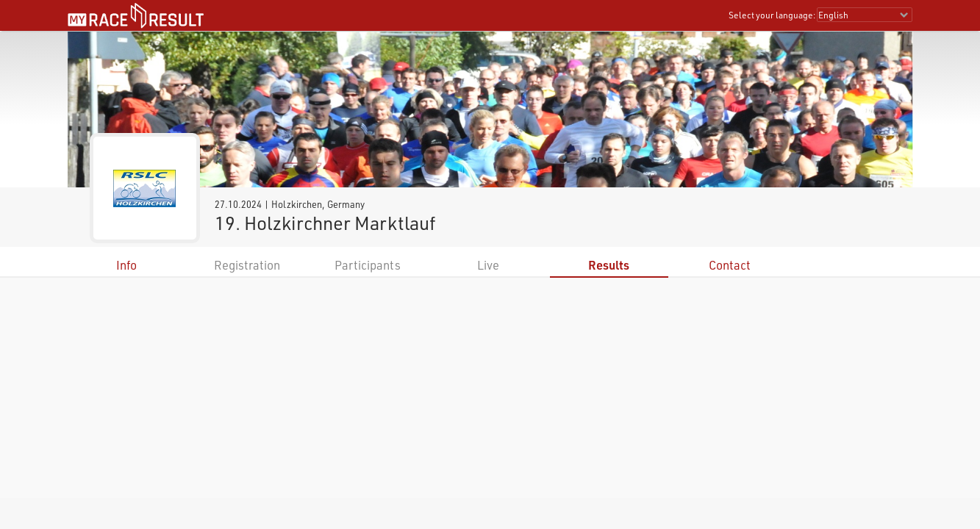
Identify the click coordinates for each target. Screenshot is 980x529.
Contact (730, 265)
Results (609, 265)
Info (126, 265)
